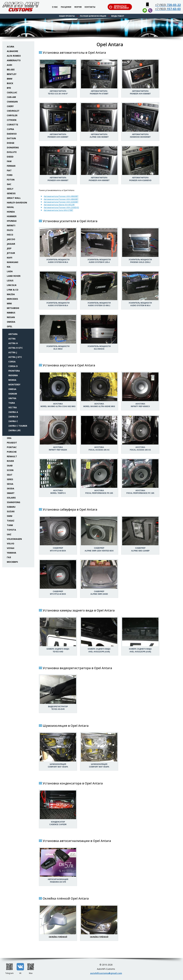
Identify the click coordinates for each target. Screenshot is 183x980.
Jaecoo (11, 239)
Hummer (12, 216)
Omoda (11, 322)
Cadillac (12, 92)
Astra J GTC (15, 357)
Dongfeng (13, 147)
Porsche (12, 452)
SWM (10, 516)
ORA (9, 438)
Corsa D (13, 366)
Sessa (10, 484)
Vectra (13, 407)
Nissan (11, 317)
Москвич (12, 562)
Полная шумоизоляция (93, 16)
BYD (9, 88)
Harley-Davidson (17, 203)
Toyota (11, 530)
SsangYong (13, 502)
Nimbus (11, 313)
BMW (10, 79)
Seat (10, 475)
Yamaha (12, 553)
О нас (55, 7)
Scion (10, 470)
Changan (12, 102)
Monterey (14, 384)
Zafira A (13, 412)
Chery (10, 106)
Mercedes (12, 299)
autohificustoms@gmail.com (106, 973)
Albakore (13, 51)
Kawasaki (13, 262)
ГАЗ (9, 557)
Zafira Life (14, 430)
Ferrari (11, 166)
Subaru (11, 507)
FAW (9, 161)
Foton (11, 180)
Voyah (11, 548)
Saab (10, 466)
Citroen (12, 120)
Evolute (12, 152)
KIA (9, 267)
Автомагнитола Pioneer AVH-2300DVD (61, 207)
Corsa (12, 362)
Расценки (66, 7)
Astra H (13, 343)
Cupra (10, 129)
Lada (10, 271)
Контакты (90, 7)
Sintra (12, 398)
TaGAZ (11, 521)
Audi (9, 65)
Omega (12, 389)
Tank (10, 525)
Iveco (10, 235)
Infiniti (11, 225)
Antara (13, 334)
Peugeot (12, 443)
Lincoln (12, 285)
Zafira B (13, 417)
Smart (11, 493)
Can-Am (11, 97)
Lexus (10, 281)
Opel (10, 326)
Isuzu (10, 230)
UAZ (9, 534)
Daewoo (12, 134)
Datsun (11, 138)
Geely (10, 189)
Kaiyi (10, 258)
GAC (9, 184)
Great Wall (14, 198)
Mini (9, 303)
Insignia (13, 375)
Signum (13, 394)
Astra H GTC (16, 348)
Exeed (10, 157)
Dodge (11, 143)
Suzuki (11, 511)
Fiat (9, 170)
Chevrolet (13, 111)
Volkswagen (14, 539)
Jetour (11, 253)
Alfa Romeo (14, 56)
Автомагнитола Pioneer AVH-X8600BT (61, 196)
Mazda (11, 294)
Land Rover (14, 276)
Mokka (12, 380)
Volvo (11, 544)
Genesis (11, 193)
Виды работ (118, 16)
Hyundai (12, 221)
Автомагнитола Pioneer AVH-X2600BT (61, 202)
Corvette (13, 125)
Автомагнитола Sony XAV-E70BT (58, 210)
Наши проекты (67, 16)
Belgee (11, 69)
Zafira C (13, 421)
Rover (10, 461)
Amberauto (14, 60)
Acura (11, 47)
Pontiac (12, 447)
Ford (10, 175)
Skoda (11, 488)
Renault (12, 456)
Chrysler (12, 115)
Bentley (12, 74)
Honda (11, 212)
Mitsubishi (13, 308)
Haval (10, 207)
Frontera (14, 371)
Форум (78, 7)
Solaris (11, 498)
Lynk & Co (13, 290)
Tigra (12, 403)
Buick (10, 83)
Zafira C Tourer (18, 426)
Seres (10, 479)
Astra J (13, 352)
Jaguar (11, 244)
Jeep (9, 248)
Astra (12, 339)
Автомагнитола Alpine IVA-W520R (59, 205)
